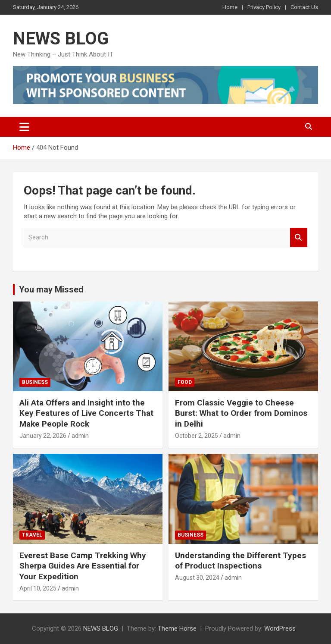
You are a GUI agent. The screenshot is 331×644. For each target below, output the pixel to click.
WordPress (280, 628)
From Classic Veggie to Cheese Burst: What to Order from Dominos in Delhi (241, 413)
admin (80, 436)
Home (230, 7)
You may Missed (51, 289)
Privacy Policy (264, 7)
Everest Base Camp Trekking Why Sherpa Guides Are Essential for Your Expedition (83, 566)
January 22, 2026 (43, 436)
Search (299, 237)
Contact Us (304, 7)
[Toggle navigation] (24, 127)
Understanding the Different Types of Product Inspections (240, 561)
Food (185, 382)
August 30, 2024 (197, 578)
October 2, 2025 (197, 436)
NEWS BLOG (61, 39)
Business (35, 382)
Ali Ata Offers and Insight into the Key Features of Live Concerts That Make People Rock (86, 413)
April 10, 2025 (38, 588)
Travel (32, 535)
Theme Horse (177, 628)
